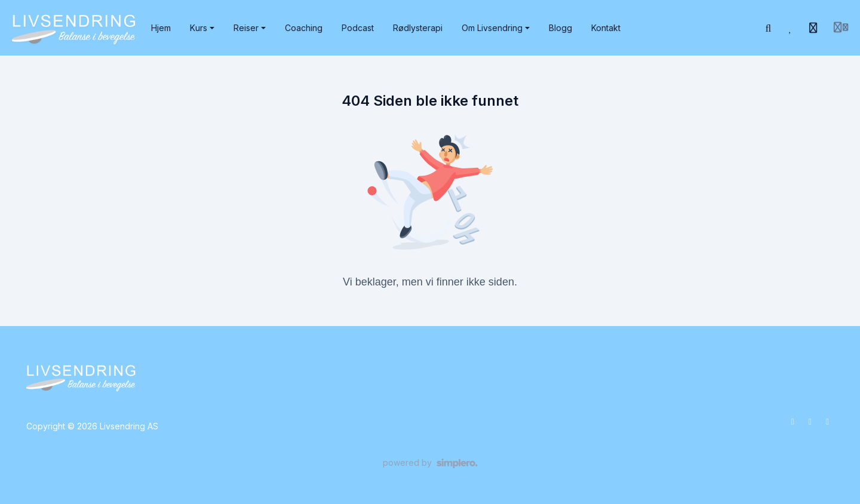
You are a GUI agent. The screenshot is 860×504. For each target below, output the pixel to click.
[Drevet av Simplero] (430, 463)
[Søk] (769, 28)
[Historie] (813, 28)
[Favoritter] (791, 28)
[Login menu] (841, 28)
